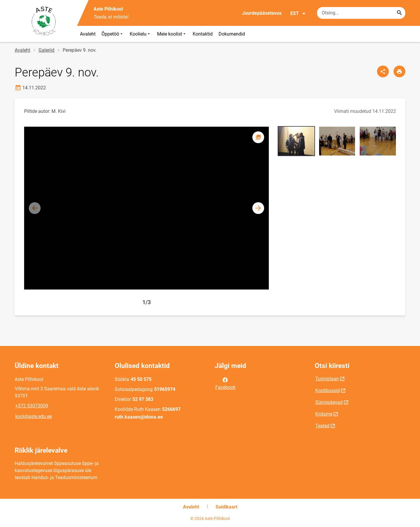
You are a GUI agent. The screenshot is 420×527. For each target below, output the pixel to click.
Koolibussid (327, 390)
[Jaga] (383, 71)
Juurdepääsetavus (262, 13)
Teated (322, 426)
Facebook (225, 383)
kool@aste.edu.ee (34, 416)
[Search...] (399, 13)
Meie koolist (172, 34)
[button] (258, 208)
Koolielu (140, 34)
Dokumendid (232, 34)
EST (298, 14)
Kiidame (324, 414)
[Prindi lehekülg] (399, 71)
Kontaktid (203, 34)
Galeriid (46, 50)
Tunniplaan (327, 379)
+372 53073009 (32, 406)
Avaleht (88, 34)
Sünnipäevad (329, 402)
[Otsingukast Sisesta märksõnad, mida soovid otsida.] (361, 13)
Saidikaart (226, 507)
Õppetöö (113, 34)
